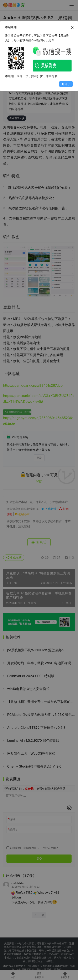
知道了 (66, 84)
